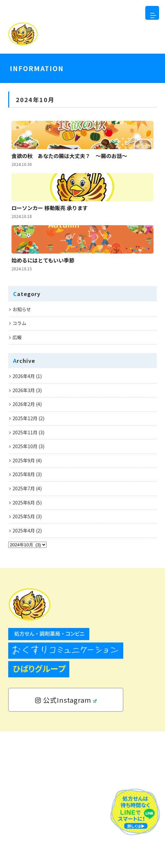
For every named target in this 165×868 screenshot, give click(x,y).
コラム (19, 460)
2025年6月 (24, 639)
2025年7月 (24, 625)
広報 (17, 474)
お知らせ (22, 446)
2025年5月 (24, 653)
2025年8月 (24, 611)
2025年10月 (25, 583)
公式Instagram (66, 837)
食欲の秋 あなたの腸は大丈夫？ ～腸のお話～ (69, 194)
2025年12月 (25, 555)
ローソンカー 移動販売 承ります (50, 291)
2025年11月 (25, 569)
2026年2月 (24, 541)
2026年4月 (24, 513)
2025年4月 (24, 667)
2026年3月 (24, 527)
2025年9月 (24, 597)
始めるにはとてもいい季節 (43, 389)
